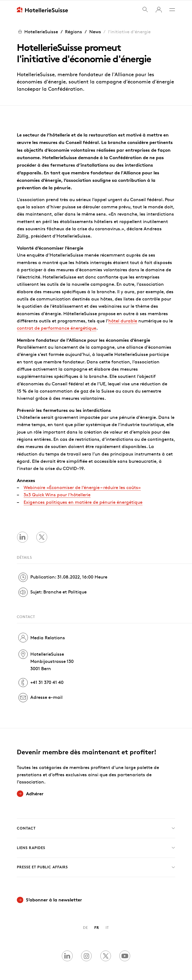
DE (86, 927)
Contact (96, 828)
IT (107, 927)
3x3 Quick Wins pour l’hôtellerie (57, 494)
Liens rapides (96, 847)
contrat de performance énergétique (57, 327)
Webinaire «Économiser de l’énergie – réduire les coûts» (82, 487)
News (95, 31)
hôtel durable (123, 320)
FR (97, 927)
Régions (74, 31)
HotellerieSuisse (37, 31)
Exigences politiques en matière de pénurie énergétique (83, 501)
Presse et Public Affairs (96, 867)
